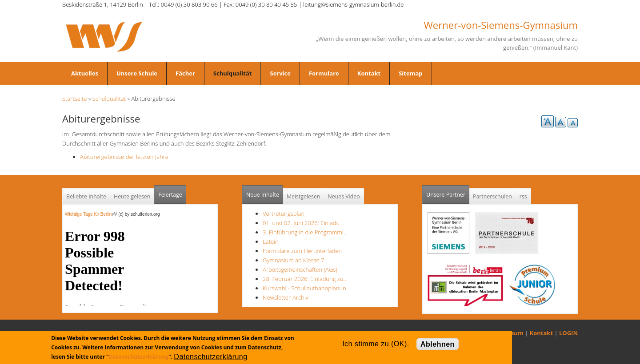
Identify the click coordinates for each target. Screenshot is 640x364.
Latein (271, 241)
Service (280, 73)
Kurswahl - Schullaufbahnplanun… (306, 288)
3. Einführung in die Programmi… (305, 232)
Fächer (185, 73)
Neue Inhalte (263, 195)
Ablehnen (438, 344)
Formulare (324, 73)
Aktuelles (85, 73)
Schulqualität (233, 73)
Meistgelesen (304, 196)
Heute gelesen (132, 196)
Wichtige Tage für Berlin (91, 214)
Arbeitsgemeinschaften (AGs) (300, 269)
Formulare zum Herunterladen (302, 251)
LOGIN (568, 333)
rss (523, 196)
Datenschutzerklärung (139, 357)
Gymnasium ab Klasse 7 (293, 260)
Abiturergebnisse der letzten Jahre (124, 157)
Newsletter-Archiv (286, 297)
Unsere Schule (137, 73)
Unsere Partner (448, 192)
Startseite (74, 99)
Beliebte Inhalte (86, 196)
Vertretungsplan (284, 214)
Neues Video (344, 196)
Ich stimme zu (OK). (376, 344)
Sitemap (410, 73)
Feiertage (170, 195)
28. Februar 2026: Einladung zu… (305, 279)
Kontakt (369, 73)
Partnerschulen (492, 196)
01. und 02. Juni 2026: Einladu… (303, 223)
